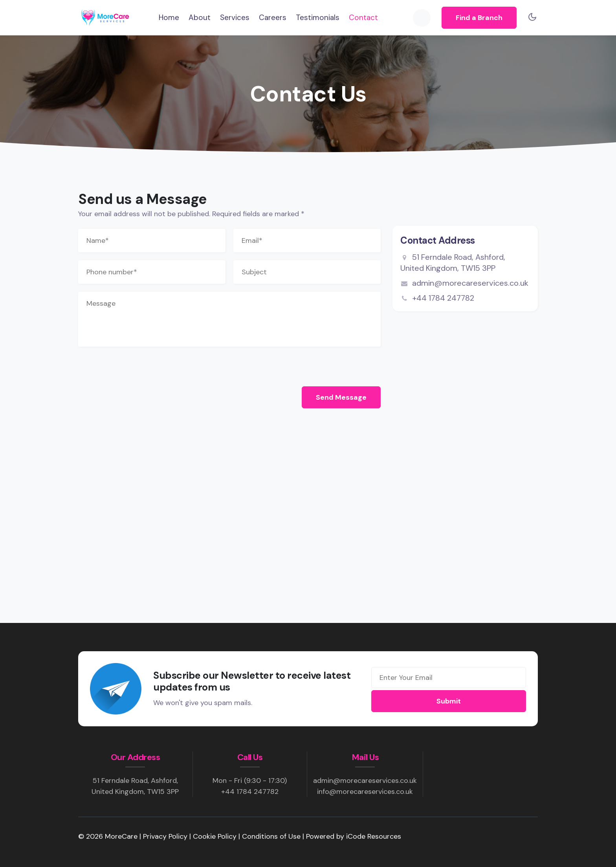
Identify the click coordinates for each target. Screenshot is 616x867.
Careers (273, 17)
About (200, 17)
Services (235, 17)
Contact (363, 17)
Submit (449, 701)
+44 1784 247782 (443, 298)
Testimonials (318, 17)
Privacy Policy (166, 836)
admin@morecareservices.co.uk (464, 283)
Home (169, 17)
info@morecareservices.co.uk (365, 792)
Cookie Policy (216, 836)
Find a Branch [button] (479, 18)
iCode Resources (374, 836)
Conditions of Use (272, 836)
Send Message (341, 397)
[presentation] (138, 365)
